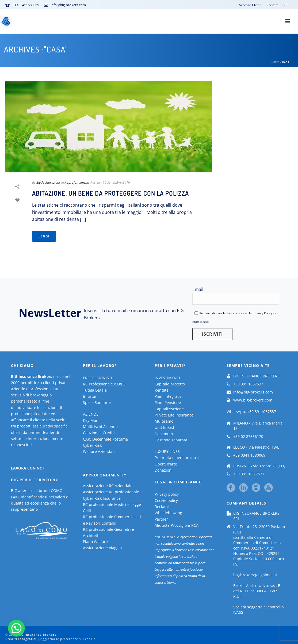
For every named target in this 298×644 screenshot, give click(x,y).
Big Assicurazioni (48, 182)
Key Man (91, 420)
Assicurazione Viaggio (102, 548)
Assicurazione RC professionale (111, 492)
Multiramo (164, 421)
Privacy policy (167, 494)
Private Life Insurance (174, 415)
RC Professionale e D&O (104, 384)
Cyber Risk (92, 445)
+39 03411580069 (26, 5)
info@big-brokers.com (68, 5)
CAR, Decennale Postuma (105, 439)
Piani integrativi (169, 396)
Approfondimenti (77, 182)
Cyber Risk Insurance (102, 498)
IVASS (238, 612)
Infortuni (91, 396)
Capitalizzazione (169, 409)
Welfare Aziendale (99, 451)
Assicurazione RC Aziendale (108, 486)
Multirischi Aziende (100, 427)
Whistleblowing (168, 513)
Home (275, 62)
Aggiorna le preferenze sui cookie (68, 639)
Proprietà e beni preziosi (177, 458)
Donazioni (164, 470)
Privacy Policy (263, 313)
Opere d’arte (166, 464)
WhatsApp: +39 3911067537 (251, 412)
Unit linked (164, 427)
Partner (161, 519)
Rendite (162, 390)
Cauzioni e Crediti (99, 433)
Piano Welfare (95, 542)
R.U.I (237, 596)
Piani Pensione (168, 402)
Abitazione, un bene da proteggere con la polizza (110, 193)
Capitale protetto (170, 384)
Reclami (162, 507)
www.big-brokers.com (253, 400)
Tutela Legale (95, 390)
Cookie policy (166, 500)
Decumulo (164, 434)
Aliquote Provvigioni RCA (177, 525)
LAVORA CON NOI (27, 468)
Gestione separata (171, 440)
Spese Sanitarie (97, 402)
